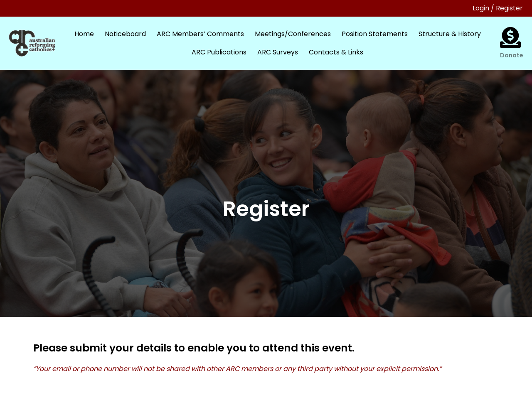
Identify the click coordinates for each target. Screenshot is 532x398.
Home (84, 34)
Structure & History (450, 34)
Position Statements (375, 34)
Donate (512, 55)
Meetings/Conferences (293, 34)
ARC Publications (219, 52)
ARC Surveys (278, 52)
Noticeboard (125, 34)
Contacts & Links (336, 52)
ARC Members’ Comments (200, 34)
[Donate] (510, 37)
